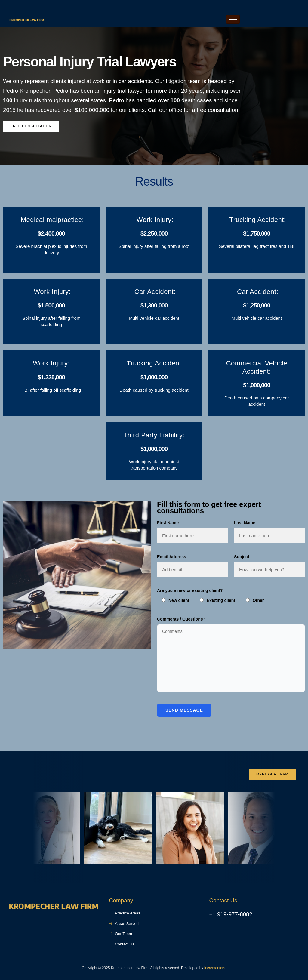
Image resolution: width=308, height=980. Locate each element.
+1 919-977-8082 (231, 915)
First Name (168, 523)
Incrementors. (215, 968)
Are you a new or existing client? (190, 591)
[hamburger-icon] (233, 19)
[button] (11, 829)
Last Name (245, 523)
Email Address (172, 557)
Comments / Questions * (181, 619)
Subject (242, 557)
